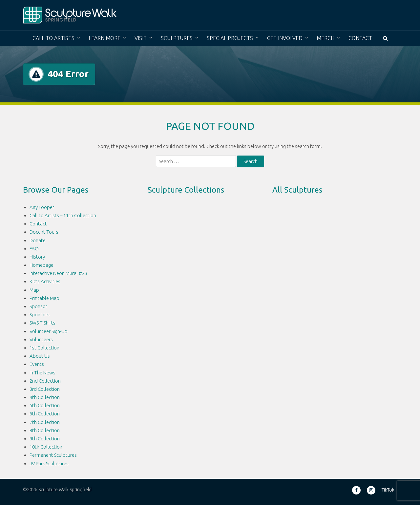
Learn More (105, 38)
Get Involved (285, 38)
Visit (141, 38)
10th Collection (46, 447)
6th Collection (45, 414)
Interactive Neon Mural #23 (58, 273)
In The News (42, 373)
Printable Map (44, 298)
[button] (385, 38)
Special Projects (230, 38)
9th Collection (45, 439)
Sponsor (38, 306)
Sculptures (177, 38)
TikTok (388, 490)
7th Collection (45, 422)
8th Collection (45, 430)
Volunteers (41, 339)
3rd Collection (45, 389)
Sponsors (40, 315)
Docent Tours (44, 232)
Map (34, 290)
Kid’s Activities (45, 281)
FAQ (34, 249)
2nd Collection (45, 381)
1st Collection (44, 348)
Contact (360, 38)
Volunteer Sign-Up (49, 331)
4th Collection (45, 397)
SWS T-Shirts (42, 323)
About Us (40, 356)
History (37, 257)
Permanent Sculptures (53, 455)
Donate (38, 240)
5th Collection (45, 405)
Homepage (42, 265)
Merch (325, 38)
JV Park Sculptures (49, 463)
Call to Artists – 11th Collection (63, 215)
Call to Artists (53, 38)
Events (37, 364)
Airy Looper (42, 207)
